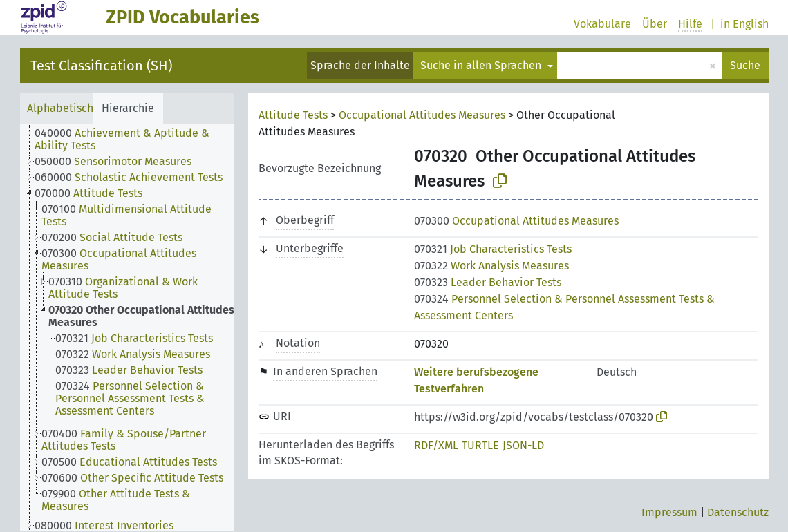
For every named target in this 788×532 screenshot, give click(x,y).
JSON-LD (523, 445)
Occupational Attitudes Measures (422, 115)
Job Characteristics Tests (493, 249)
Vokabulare (602, 24)
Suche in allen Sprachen (482, 65)
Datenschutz (738, 512)
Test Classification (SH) (101, 66)
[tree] (127, 327)
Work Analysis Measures (491, 266)
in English (744, 24)
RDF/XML (436, 445)
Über (655, 24)
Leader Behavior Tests (488, 282)
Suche (745, 65)
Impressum (669, 512)
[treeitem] (140, 140)
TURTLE (480, 445)
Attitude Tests (293, 115)
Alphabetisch (60, 108)
